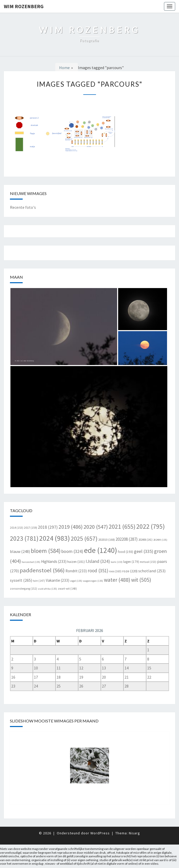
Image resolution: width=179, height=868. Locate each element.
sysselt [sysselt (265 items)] (21, 580)
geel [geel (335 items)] (144, 551)
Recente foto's (23, 207)
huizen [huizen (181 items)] (76, 562)
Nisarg (134, 833)
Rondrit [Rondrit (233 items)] (76, 571)
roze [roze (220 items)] (130, 571)
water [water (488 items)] (117, 580)
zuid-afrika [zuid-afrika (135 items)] (47, 589)
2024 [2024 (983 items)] (55, 538)
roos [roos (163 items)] (115, 571)
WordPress (100, 833)
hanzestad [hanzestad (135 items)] (31, 562)
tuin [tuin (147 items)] (39, 581)
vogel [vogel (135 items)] (76, 581)
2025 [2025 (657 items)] (84, 539)
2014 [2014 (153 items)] (17, 528)
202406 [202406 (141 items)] (146, 540)
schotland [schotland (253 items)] (152, 571)
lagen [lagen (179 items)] (131, 562)
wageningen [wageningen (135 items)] (93, 581)
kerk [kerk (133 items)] (117, 562)
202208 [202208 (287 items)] (127, 539)
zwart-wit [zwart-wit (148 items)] (67, 589)
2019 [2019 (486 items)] (71, 527)
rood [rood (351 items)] (98, 571)
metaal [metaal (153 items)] (148, 562)
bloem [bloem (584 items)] (46, 551)
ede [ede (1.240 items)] (101, 550)
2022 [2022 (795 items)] (150, 526)
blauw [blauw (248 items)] (20, 551)
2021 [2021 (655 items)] (122, 527)
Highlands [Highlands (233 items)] (54, 561)
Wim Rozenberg (24, 6)
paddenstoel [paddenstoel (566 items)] (42, 570)
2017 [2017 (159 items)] (31, 528)
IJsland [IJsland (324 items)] (98, 561)
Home (64, 68)
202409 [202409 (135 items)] (160, 540)
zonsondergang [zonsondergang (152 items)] (24, 589)
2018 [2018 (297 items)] (48, 527)
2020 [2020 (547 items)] (96, 527)
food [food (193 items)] (126, 552)
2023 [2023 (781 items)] (24, 538)
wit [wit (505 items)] (141, 580)
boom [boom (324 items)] (72, 551)
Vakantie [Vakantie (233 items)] (58, 580)
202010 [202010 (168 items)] (107, 540)
